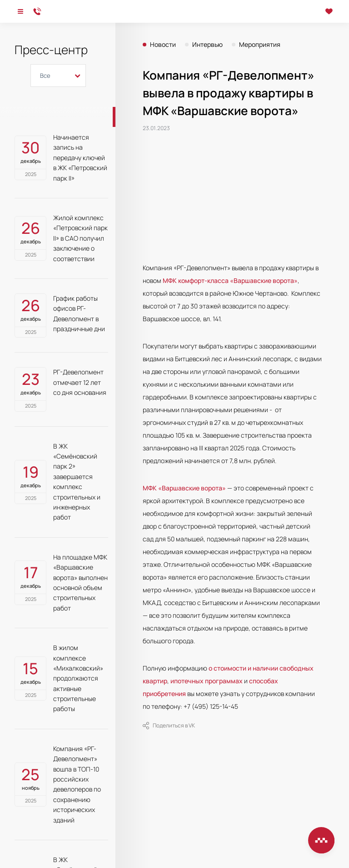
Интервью (207, 45)
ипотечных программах (207, 681)
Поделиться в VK (169, 726)
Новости (163, 45)
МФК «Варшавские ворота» (184, 488)
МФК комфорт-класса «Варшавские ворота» (230, 280)
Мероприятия (260, 45)
